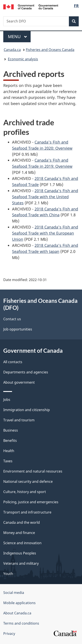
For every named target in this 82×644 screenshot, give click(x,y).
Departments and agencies (26, 372)
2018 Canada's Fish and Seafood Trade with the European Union (45, 233)
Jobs (7, 400)
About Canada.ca (17, 613)
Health (9, 451)
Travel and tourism (19, 420)
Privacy (9, 634)
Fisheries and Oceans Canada (50, 50)
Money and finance (19, 533)
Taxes (8, 461)
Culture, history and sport (25, 492)
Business (11, 430)
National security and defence (28, 481)
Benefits (10, 441)
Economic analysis (23, 59)
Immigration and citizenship (27, 410)
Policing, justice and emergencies (31, 502)
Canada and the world (22, 522)
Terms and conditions (21, 623)
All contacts (13, 362)
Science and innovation (22, 543)
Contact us (12, 319)
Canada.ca (12, 50)
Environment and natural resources (33, 471)
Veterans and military (21, 563)
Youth (8, 574)
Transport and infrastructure (27, 512)
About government (19, 382)
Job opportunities (18, 329)
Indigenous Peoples (20, 553)
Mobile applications (19, 603)
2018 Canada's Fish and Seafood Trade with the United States (45, 197)
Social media (14, 593)
